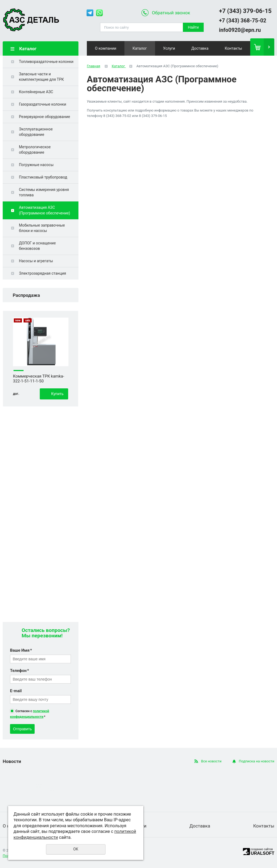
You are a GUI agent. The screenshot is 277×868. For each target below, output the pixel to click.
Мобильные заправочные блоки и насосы (42, 228)
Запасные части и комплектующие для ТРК (41, 77)
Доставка (200, 48)
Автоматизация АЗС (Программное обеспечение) (44, 210)
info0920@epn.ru (240, 30)
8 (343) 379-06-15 (153, 116)
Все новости (211, 761)
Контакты (233, 48)
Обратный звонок (171, 13)
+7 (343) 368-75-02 (243, 21)
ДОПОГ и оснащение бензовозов (37, 246)
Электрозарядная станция (42, 273)
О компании (106, 48)
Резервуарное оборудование (44, 117)
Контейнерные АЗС (36, 92)
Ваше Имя (21, 650)
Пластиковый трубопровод (43, 177)
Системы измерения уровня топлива (44, 192)
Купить (57, 394)
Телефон (19, 671)
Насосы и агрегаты (36, 261)
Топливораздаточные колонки (46, 62)
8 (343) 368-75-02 (117, 116)
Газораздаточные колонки (43, 104)
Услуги (169, 48)
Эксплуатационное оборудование (36, 132)
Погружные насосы (36, 165)
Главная (93, 66)
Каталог (140, 48)
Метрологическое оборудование (35, 150)
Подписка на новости (257, 761)
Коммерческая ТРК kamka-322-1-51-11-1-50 (39, 379)
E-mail (16, 691)
